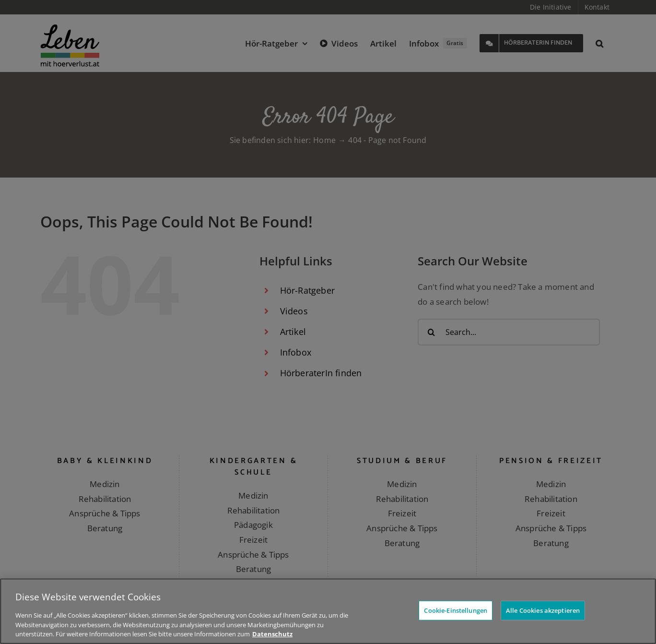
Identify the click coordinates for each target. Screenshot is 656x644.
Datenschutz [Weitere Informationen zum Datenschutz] (272, 634)
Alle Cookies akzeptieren (543, 610)
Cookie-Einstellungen (456, 610)
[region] (328, 611)
